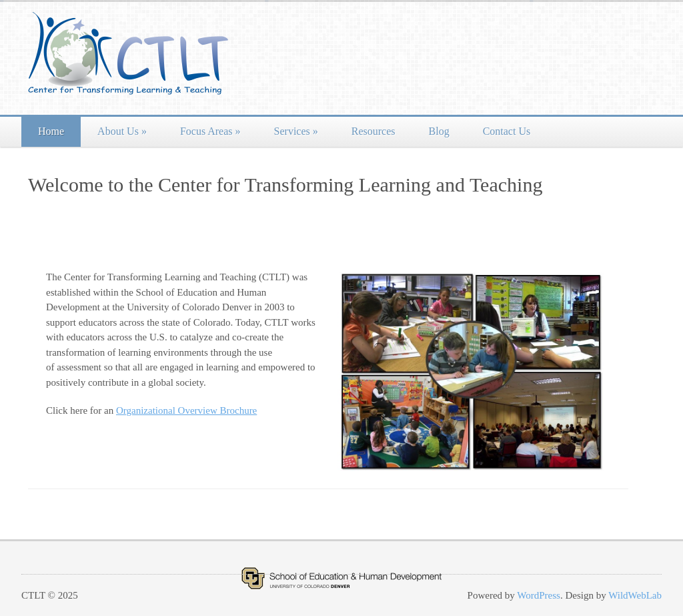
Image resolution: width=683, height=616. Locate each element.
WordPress (539, 595)
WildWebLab (635, 595)
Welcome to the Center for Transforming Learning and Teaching (285, 185)
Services (296, 131)
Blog (439, 131)
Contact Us (507, 131)
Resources (374, 131)
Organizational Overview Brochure (186, 410)
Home (51, 131)
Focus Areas (210, 131)
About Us (122, 131)
